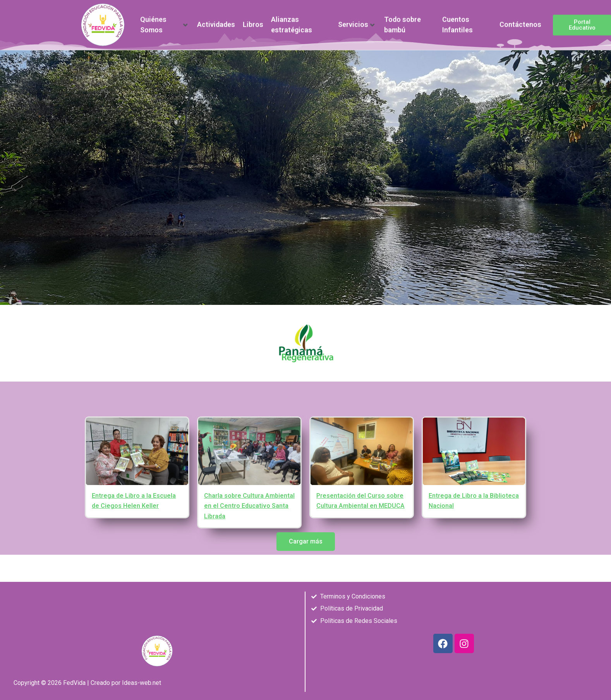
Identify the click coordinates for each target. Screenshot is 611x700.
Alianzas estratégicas (292, 21)
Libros (253, 21)
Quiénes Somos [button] (164, 21)
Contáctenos (520, 21)
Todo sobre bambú (402, 21)
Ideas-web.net (142, 683)
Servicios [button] (356, 21)
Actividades (216, 21)
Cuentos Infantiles (457, 21)
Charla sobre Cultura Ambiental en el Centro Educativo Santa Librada (249, 506)
